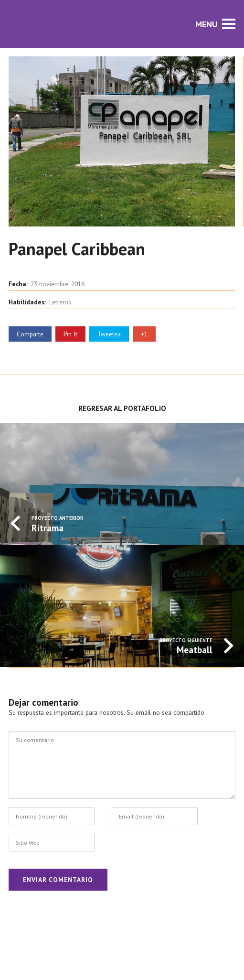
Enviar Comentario (58, 880)
